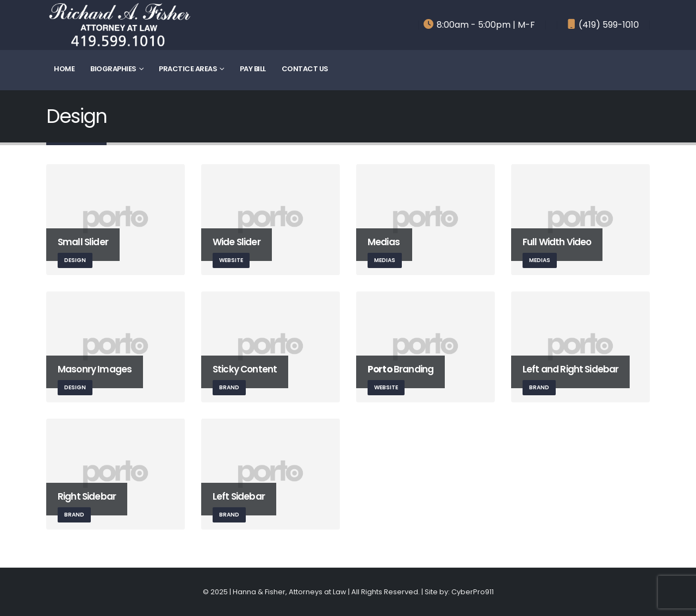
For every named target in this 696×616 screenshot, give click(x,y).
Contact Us (305, 69)
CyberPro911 (473, 592)
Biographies (113, 69)
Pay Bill (253, 69)
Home (64, 69)
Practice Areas (188, 69)
